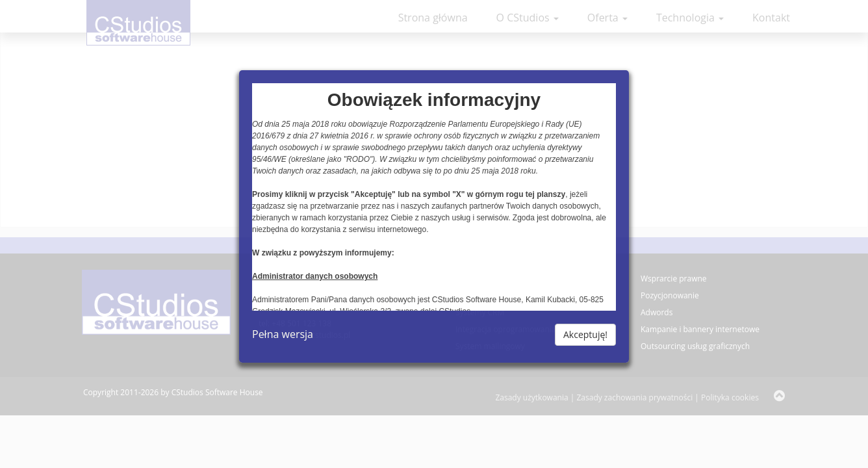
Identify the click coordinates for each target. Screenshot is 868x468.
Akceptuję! (585, 334)
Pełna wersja (283, 334)
